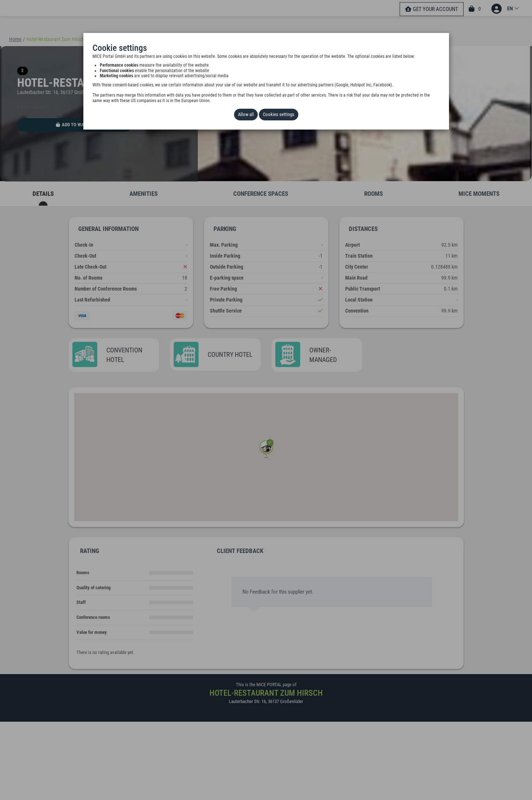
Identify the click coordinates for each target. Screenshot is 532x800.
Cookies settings (279, 114)
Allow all (246, 114)
